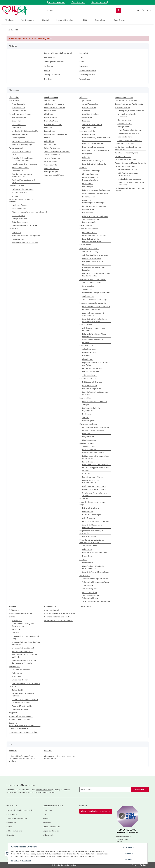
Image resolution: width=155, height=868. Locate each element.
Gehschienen (87, 474)
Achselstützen (17, 620)
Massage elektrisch (125, 123)
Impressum (84, 66)
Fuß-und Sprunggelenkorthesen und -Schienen (96, 469)
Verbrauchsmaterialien (20, 134)
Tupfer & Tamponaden (52, 155)
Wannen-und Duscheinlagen (93, 161)
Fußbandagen (87, 183)
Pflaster (47, 138)
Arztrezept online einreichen (54, 62)
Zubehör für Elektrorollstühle (19, 720)
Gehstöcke (16, 629)
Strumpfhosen (87, 289)
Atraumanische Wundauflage (55, 107)
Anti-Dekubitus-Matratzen (92, 258)
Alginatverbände (50, 101)
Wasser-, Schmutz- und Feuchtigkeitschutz (130, 163)
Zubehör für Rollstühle (20, 709)
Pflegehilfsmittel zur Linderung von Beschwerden (92, 532)
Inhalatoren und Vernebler (92, 310)
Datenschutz (84, 53)
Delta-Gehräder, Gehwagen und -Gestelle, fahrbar (24, 625)
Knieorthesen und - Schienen (93, 477)
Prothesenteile (88, 563)
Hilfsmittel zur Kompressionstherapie (93, 279)
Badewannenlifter (89, 134)
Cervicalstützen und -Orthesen (93, 453)
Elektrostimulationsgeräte (89, 229)
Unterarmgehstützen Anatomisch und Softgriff (25, 637)
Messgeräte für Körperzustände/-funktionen (21, 201)
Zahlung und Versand (52, 75)
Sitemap (83, 62)
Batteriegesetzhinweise (88, 70)
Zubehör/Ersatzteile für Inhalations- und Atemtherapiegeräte (95, 320)
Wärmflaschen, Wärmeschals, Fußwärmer (93, 341)
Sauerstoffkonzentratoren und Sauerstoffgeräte (93, 314)
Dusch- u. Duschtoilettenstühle (93, 144)
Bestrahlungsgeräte (87, 209)
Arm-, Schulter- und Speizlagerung (95, 401)
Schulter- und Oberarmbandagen (94, 206)
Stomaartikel (14, 229)
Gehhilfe (12, 617)
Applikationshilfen (86, 118)
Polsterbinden (49, 141)
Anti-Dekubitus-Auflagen (91, 252)
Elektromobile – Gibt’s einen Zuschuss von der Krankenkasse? (60, 757)
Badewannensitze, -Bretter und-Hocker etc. (96, 139)
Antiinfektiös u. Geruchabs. (54, 104)
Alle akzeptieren (128, 848)
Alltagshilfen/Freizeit (90, 546)
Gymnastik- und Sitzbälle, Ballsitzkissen (127, 115)
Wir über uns (49, 66)
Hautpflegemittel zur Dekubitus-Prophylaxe (94, 269)
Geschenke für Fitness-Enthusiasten (57, 617)
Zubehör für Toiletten (90, 592)
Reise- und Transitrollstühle (22, 706)
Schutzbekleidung (18, 107)
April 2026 (13, 750)
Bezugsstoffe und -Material (22, 151)
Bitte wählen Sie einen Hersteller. (94, 811)
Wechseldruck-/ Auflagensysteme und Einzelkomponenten (96, 275)
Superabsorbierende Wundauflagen (57, 151)
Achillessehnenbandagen (91, 171)
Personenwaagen (18, 215)
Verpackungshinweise (87, 75)
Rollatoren (16, 633)
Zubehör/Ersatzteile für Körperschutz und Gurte (96, 393)
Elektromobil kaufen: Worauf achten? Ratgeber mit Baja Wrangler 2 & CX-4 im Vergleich (24, 759)
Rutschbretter (17, 676)
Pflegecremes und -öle (123, 156)
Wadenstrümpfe (88, 296)
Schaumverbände (51, 145)
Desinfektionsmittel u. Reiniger (126, 101)
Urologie (15, 196)
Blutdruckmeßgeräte (19, 205)
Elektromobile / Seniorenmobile (20, 613)
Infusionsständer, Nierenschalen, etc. (96, 522)
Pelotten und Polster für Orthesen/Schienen (91, 482)
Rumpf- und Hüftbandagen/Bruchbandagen (93, 201)
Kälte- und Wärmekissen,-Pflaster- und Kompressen (96, 335)
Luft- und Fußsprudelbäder (127, 170)
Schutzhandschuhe (19, 111)
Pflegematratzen (88, 437)
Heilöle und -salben (89, 537)
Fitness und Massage (123, 107)
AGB (81, 57)
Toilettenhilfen (85, 575)
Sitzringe (85, 417)
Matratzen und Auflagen (88, 424)
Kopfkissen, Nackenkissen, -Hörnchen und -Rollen (96, 364)
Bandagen (83, 167)
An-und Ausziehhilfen (90, 104)
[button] (138, 10)
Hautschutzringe (18, 239)
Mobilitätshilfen (15, 666)
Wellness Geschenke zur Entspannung (58, 620)
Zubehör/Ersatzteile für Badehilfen (95, 164)
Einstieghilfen (87, 154)
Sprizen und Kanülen (90, 128)
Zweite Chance (86, 607)
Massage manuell (124, 127)
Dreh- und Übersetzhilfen (21, 670)
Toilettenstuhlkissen (89, 375)
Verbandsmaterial (51, 162)
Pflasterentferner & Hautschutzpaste (25, 242)
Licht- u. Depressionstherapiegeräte (95, 216)
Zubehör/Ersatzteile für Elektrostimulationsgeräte (91, 240)
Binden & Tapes (50, 111)
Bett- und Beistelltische (91, 508)
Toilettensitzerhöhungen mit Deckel (95, 579)
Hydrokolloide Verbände (53, 124)
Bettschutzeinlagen (19, 118)
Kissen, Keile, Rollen (87, 346)
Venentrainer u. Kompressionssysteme (96, 293)
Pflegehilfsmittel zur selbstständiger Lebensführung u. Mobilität (92, 541)
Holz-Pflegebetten (89, 518)
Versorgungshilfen (18, 138)
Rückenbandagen (89, 197)
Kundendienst (78, 2)
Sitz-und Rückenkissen (91, 372)
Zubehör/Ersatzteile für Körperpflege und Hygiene (130, 189)
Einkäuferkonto (50, 57)
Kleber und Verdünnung (20, 167)
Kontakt (47, 70)
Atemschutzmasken (19, 104)
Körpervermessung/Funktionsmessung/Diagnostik (30, 212)
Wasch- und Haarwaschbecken (23, 141)
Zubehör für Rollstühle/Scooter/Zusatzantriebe (21, 724)
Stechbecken (17, 128)
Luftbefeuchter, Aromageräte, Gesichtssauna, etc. (128, 174)
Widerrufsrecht (85, 79)
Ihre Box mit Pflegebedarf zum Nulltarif (58, 53)
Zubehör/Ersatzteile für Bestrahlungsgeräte (91, 221)
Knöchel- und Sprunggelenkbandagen (96, 190)
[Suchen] (81, 10)
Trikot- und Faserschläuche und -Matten (24, 181)
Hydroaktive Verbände (52, 121)
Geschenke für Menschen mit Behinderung (60, 613)
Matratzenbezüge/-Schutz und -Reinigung (94, 432)
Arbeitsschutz (14, 101)
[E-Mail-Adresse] (105, 790)
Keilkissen (86, 356)
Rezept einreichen (99, 2)
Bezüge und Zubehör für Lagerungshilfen (91, 409)
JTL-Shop (143, 865)
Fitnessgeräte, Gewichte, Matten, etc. (131, 111)
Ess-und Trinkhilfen (89, 107)
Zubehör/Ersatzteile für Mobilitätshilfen (26, 683)
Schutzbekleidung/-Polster (92, 389)
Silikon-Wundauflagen (52, 148)
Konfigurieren (128, 854)
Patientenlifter (17, 673)
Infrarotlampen (88, 213)
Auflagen (86, 405)
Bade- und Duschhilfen (88, 131)
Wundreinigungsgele (52, 168)
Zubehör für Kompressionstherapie (95, 300)
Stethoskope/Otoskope (20, 222)
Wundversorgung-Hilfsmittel (54, 175)
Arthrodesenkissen (89, 349)
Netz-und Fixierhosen (20, 193)
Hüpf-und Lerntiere (124, 120)
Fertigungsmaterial (16, 148)
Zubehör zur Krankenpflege (22, 145)
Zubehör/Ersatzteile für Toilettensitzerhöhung (91, 597)
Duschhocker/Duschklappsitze (93, 147)
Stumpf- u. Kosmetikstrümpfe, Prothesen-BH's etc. (93, 567)
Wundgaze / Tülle (51, 165)
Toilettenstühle (88, 585)
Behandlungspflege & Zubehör (20, 114)
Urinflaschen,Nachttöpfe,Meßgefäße (25, 131)
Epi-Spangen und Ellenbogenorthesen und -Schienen (96, 457)
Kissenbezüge (87, 359)
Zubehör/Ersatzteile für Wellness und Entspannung (131, 184)
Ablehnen (128, 860)
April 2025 (48, 750)
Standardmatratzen (89, 440)
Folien (14, 155)
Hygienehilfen (87, 556)
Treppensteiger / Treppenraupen (21, 716)
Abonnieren (140, 789)
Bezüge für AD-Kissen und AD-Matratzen (93, 263)
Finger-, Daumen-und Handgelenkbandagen (90, 179)
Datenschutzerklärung (44, 790)
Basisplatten (16, 232)
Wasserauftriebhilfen (125, 137)
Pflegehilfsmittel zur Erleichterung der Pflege (93, 503)
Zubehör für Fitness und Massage (130, 140)
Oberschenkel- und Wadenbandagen (96, 193)
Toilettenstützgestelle (90, 589)
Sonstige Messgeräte (20, 219)
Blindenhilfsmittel (86, 225)
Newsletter (48, 79)
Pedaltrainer (84, 499)
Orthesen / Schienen (87, 443)
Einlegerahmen (88, 511)
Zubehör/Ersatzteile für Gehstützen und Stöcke (25, 656)
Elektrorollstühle (18, 690)
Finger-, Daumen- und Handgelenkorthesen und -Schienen (95, 463)
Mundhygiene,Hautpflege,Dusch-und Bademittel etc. (128, 148)
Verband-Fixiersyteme (52, 158)
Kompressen (49, 128)
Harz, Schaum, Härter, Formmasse (24, 164)
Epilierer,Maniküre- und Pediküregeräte (129, 104)
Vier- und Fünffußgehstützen (22, 651)
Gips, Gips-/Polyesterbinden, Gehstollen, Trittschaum (22, 159)
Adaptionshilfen (85, 101)
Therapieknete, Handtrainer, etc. (129, 134)
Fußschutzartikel (86, 245)
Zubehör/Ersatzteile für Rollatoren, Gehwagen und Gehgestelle (24, 662)
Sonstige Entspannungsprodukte (129, 179)
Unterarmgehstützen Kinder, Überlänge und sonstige (26, 643)
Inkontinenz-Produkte (17, 186)
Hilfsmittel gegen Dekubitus (89, 248)
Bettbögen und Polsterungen (93, 382)
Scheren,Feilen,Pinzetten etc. (125, 160)
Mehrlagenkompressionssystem (56, 134)
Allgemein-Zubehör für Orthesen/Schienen (90, 448)
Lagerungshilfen (85, 398)
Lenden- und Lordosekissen (92, 368)
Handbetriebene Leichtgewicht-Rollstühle (23, 695)
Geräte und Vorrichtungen (92, 515)
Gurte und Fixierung (90, 385)
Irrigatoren (86, 121)
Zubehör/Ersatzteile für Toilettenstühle (96, 601)
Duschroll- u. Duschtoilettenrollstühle (96, 150)
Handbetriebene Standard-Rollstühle (25, 699)
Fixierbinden (49, 114)
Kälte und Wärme (86, 325)
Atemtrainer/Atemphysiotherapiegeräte (96, 306)
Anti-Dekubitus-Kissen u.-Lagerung (95, 255)
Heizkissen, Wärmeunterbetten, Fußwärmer (94, 329)
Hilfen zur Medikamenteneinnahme (95, 553)
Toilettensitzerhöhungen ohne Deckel (96, 582)
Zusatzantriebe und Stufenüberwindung (23, 732)
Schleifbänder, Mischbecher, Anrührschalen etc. (22, 175)
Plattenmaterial (17, 171)
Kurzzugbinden (50, 131)
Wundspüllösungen (51, 172)
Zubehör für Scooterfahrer (18, 729)
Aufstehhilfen (87, 549)
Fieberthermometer (19, 209)
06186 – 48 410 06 (56, 2)
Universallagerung (89, 421)
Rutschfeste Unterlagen (91, 114)
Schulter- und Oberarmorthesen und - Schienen (96, 494)
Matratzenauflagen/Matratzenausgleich (96, 427)
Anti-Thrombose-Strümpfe (92, 283)
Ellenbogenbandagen (90, 174)
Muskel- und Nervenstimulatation (94, 236)
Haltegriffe (86, 157)
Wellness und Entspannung (125, 166)
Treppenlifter (14, 713)
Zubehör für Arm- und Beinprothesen (96, 572)
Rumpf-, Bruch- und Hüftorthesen (94, 490)
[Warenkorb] (147, 10)
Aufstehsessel (14, 610)
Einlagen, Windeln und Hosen (23, 189)
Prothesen (83, 559)
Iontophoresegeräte (89, 232)
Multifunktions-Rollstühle (21, 703)
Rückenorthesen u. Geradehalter (94, 486)
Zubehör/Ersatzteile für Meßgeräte (24, 225)
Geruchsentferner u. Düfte (124, 144)
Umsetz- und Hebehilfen (21, 680)
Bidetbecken (16, 121)
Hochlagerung (87, 414)
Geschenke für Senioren (53, 610)
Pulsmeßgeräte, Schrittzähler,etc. (130, 130)
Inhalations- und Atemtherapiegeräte (93, 303)
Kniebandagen (88, 187)
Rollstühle (13, 687)
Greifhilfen (86, 111)
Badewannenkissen (89, 352)
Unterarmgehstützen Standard (23, 648)
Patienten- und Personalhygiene (126, 153)
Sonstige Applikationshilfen (92, 124)
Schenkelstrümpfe (89, 286)
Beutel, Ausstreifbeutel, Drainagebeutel (26, 236)
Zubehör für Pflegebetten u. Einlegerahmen (92, 526)
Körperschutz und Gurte (88, 379)
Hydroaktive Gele (51, 118)
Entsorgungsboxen (19, 124)
